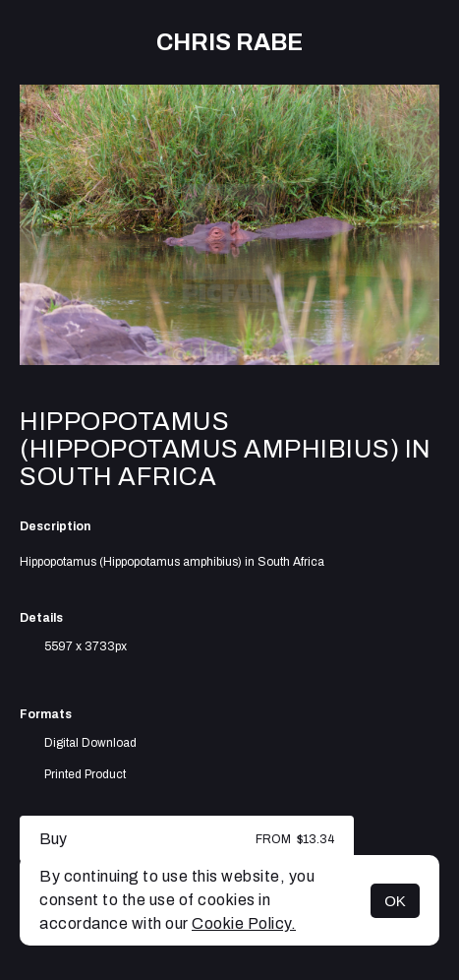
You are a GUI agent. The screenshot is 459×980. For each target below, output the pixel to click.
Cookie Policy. (244, 923)
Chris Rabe (229, 42)
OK (395, 901)
